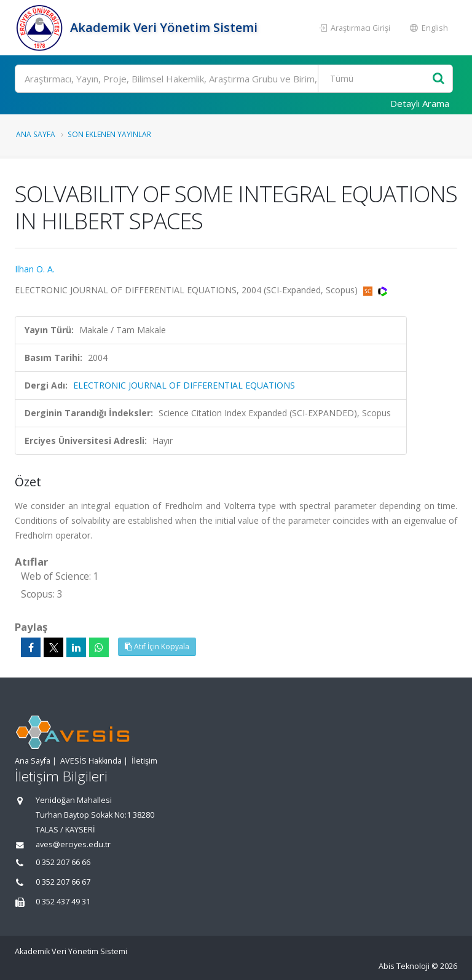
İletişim (144, 761)
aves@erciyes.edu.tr (73, 844)
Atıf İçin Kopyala (157, 646)
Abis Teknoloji (404, 966)
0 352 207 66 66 (63, 862)
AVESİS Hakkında (91, 761)
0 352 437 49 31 (63, 902)
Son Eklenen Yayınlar (109, 134)
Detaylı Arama (420, 103)
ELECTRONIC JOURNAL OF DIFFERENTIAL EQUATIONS (184, 385)
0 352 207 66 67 (63, 882)
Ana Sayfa (36, 134)
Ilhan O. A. (35, 269)
